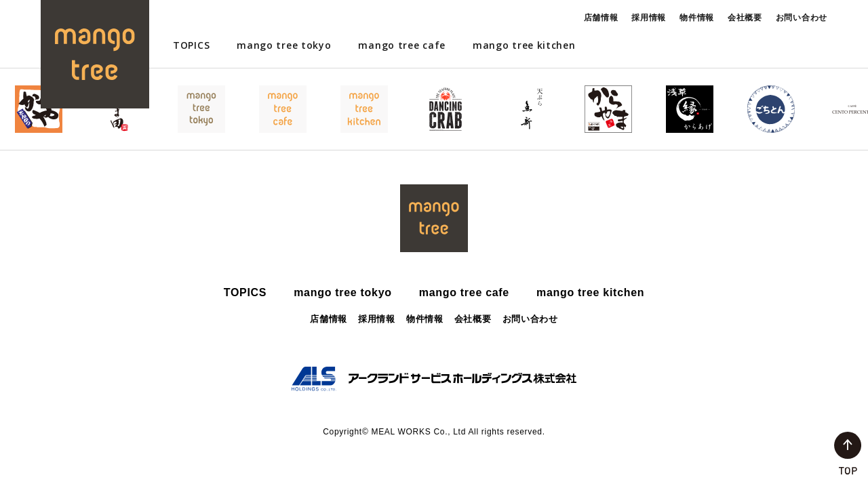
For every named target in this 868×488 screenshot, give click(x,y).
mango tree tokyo (284, 45)
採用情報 (649, 17)
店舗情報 (601, 17)
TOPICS (191, 45)
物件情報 (697, 17)
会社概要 (745, 17)
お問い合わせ (802, 17)
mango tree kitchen (524, 45)
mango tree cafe (402, 45)
